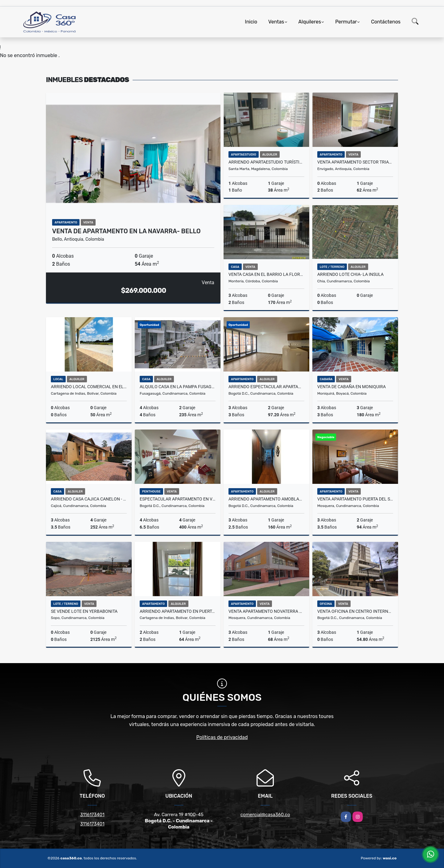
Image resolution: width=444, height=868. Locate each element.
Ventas (276, 22)
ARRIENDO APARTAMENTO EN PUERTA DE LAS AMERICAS (178, 611)
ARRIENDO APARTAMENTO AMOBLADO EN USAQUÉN (266, 499)
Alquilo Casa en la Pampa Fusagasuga (178, 387)
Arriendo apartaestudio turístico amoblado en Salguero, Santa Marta (266, 162)
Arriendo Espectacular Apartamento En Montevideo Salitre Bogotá (266, 387)
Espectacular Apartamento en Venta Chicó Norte (178, 499)
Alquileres (310, 22)
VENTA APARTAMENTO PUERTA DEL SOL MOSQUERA (355, 499)
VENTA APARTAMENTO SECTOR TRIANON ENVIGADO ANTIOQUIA (355, 162)
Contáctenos (386, 22)
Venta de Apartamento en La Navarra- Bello (126, 231)
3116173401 (92, 815)
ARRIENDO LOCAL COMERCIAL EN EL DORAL (89, 387)
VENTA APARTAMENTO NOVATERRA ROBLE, (266, 611)
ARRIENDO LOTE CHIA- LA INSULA (350, 274)
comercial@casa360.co (265, 815)
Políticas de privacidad (222, 737)
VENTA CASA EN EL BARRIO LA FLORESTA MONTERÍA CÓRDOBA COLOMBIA (266, 274)
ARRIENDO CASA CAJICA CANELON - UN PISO (89, 499)
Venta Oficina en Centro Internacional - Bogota (355, 611)
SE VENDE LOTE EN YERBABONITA (84, 611)
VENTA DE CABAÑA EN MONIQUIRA (351, 387)
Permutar (346, 22)
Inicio (251, 22)
